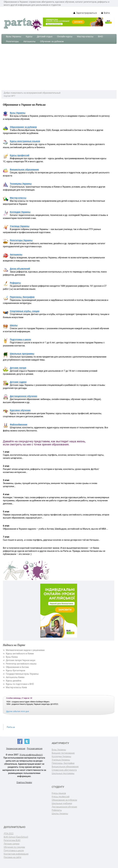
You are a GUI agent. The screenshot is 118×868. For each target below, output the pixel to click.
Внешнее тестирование (63, 753)
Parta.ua (11, 727)
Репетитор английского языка (21, 664)
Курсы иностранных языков (25, 141)
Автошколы (29, 41)
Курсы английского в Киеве (20, 654)
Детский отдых (45, 36)
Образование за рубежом (23, 127)
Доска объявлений (20, 269)
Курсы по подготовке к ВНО (20, 684)
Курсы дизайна (14, 681)
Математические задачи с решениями (25, 650)
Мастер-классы (85, 36)
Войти (106, 13)
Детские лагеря (18, 368)
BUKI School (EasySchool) (16, 837)
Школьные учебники (62, 803)
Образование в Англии (17, 667)
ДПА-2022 (9, 834)
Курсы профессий (20, 155)
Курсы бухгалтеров (15, 670)
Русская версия (35, 749)
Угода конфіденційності (31, 755)
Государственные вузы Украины (22, 674)
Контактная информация (16, 854)
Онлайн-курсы (65, 36)
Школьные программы (22, 354)
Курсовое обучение (20, 410)
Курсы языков (59, 793)
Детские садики (18, 382)
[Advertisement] (59, 67)
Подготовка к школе (20, 339)
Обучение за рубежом (52, 41)
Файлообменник (19, 424)
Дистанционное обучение (24, 396)
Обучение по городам (14, 847)
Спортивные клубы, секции (25, 311)
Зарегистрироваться (85, 13)
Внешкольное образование (24, 170)
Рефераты (15, 283)
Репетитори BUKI (12, 840)
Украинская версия (16, 749)
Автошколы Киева (15, 677)
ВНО (100, 36)
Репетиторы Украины (21, 240)
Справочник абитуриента (64, 770)
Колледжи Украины (20, 212)
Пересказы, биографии (22, 297)
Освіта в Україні (24, 782)
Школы (14, 325)
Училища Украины (20, 226)
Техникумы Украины (21, 184)
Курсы (29, 36)
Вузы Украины (14, 36)
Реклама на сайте (12, 857)
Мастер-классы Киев (16, 687)
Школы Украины (60, 813)
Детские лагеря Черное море (21, 660)
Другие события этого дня (18, 711)
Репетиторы (12, 41)
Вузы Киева (12, 657)
